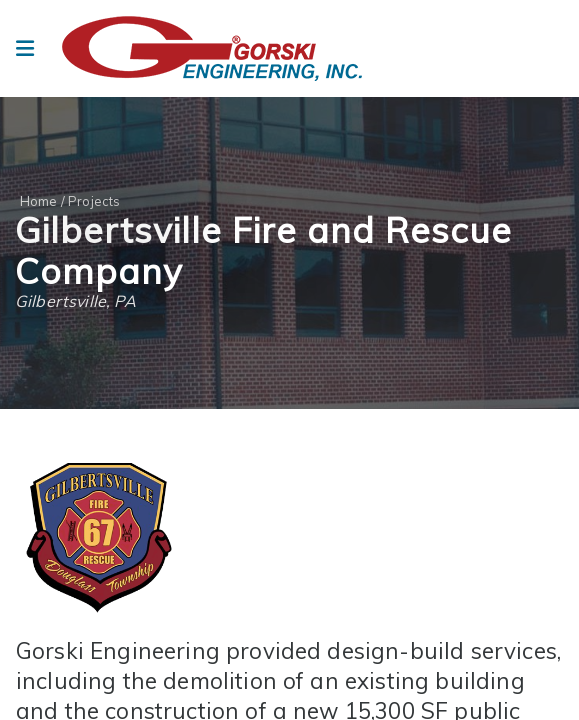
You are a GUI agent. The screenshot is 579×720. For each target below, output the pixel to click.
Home (39, 201)
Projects (94, 201)
